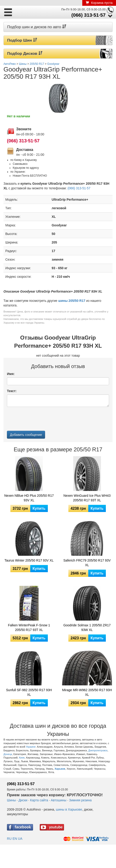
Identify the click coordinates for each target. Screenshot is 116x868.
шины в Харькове (69, 809)
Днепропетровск (98, 750)
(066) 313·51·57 (89, 15)
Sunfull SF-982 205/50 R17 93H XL (29, 692)
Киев (22, 758)
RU (9, 839)
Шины (11, 800)
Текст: (12, 391)
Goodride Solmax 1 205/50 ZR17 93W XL (87, 628)
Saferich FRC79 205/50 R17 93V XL (87, 563)
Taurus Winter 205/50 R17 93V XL (29, 560)
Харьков (60, 769)
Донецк (8, 754)
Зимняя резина (80, 800)
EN (15, 839)
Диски (23, 800)
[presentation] (42, 419)
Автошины (59, 800)
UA (20, 839)
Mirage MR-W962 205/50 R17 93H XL (87, 692)
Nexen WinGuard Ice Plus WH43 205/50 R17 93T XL (87, 498)
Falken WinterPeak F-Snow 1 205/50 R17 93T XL (29, 628)
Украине (31, 747)
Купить (39, 508)
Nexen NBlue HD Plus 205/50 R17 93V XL (29, 498)
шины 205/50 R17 (72, 301)
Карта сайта (39, 800)
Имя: (11, 374)
